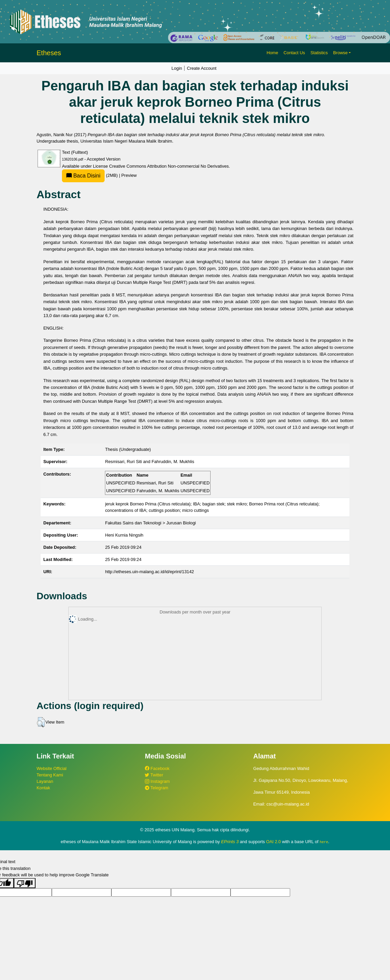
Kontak (43, 788)
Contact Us (294, 53)
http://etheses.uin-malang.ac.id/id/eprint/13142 (149, 572)
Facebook (157, 768)
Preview (129, 175)
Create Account (202, 68)
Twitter (154, 775)
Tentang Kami (50, 775)
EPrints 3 (230, 842)
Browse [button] (340, 53)
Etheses (49, 53)
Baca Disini (83, 176)
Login (177, 68)
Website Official (51, 768)
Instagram (157, 781)
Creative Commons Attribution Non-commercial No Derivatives (169, 166)
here (324, 842)
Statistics (319, 53)
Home (272, 53)
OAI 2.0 (273, 842)
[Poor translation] (25, 883)
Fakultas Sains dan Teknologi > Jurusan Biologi (150, 523)
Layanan (45, 781)
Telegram (157, 788)
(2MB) (90, 175)
